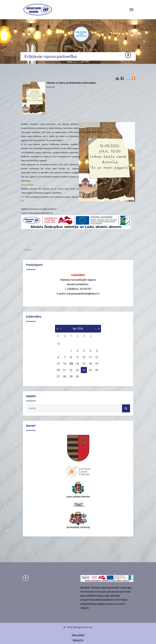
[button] (12, 42)
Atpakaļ (28, 250)
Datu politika (78, 635)
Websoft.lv (78, 640)
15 (71, 364)
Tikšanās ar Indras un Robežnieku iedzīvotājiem (71, 83)
